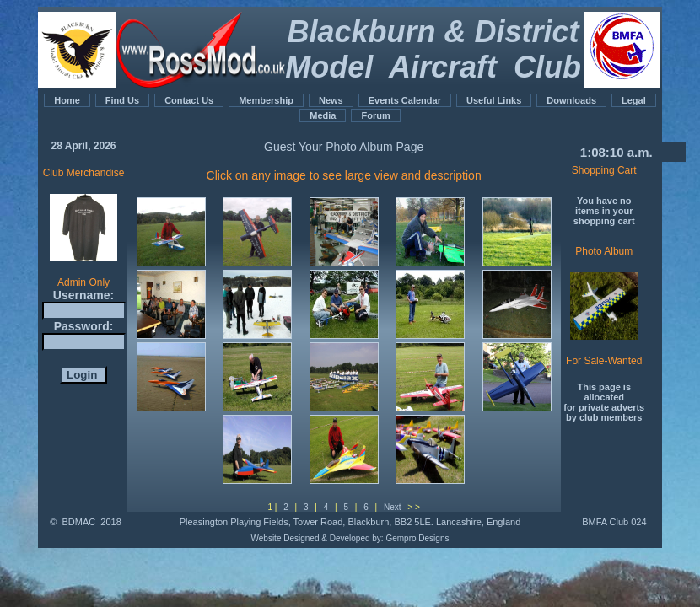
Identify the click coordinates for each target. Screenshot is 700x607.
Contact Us (189, 100)
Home (67, 100)
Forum (375, 115)
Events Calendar (405, 100)
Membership (266, 100)
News (331, 100)
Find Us (122, 100)
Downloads (571, 100)
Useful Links (494, 100)
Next (393, 507)
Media (323, 115)
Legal (634, 100)
